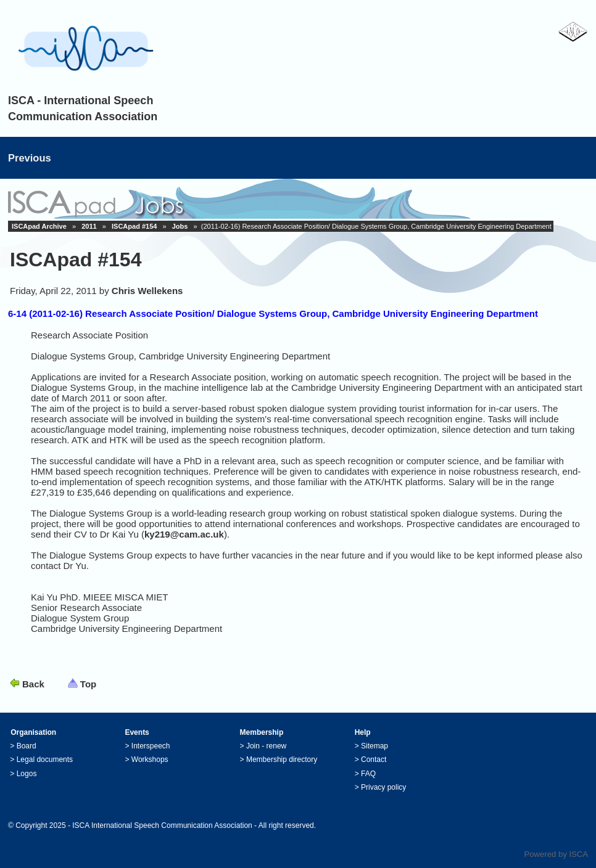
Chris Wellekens (147, 291)
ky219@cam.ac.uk (184, 534)
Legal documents (45, 759)
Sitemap (375, 746)
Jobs (180, 226)
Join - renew (266, 746)
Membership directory (282, 759)
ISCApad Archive (39, 226)
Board (27, 746)
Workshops (150, 759)
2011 (89, 226)
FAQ (368, 774)
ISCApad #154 (134, 226)
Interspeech (151, 746)
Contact (374, 759)
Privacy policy (383, 787)
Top (88, 684)
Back (33, 684)
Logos (27, 774)
